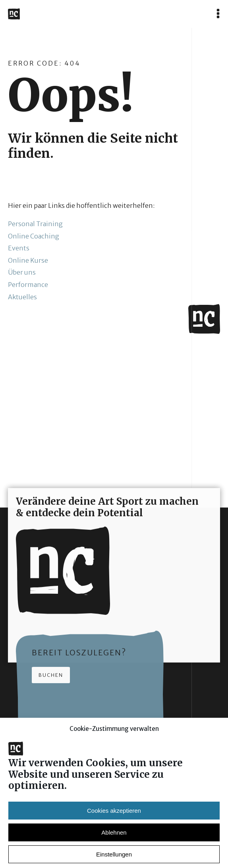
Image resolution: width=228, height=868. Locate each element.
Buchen (51, 679)
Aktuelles (22, 297)
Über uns (22, 272)
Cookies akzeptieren (114, 820)
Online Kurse (28, 260)
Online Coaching (34, 236)
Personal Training (35, 224)
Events (19, 248)
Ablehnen (114, 842)
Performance (28, 285)
